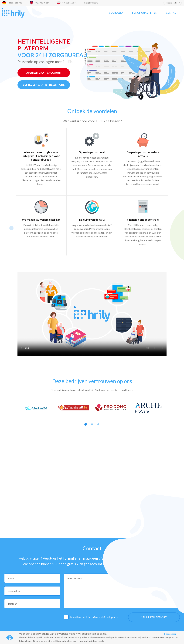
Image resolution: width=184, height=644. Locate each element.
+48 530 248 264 (42, 3)
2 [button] (92, 424)
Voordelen (116, 13)
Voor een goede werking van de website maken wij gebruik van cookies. (63, 634)
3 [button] (98, 424)
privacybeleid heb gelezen (106, 617)
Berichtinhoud (75, 578)
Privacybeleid (26, 641)
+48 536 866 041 (15, 3)
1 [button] (86, 424)
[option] (36, 408)
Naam (11, 578)
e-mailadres (14, 591)
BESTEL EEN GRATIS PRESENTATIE (44, 85)
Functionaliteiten (145, 13)
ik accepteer (170, 634)
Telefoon (12, 604)
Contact (172, 13)
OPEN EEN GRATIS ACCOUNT (44, 73)
